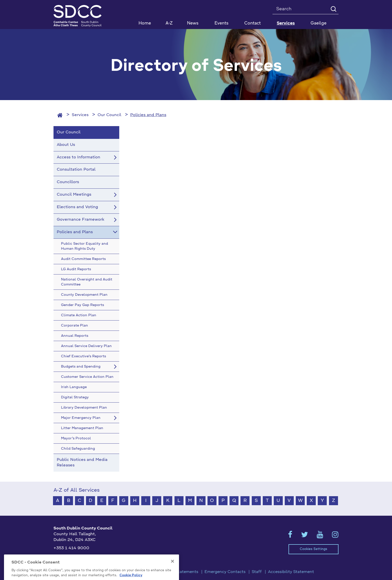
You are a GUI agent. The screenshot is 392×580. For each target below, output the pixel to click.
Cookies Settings (313, 549)
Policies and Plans (148, 115)
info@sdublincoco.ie (74, 556)
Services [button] (286, 23)
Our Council (109, 115)
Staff (257, 572)
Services (80, 115)
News (193, 23)
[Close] (172, 571)
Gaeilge (318, 23)
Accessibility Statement (291, 572)
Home (145, 23)
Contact (252, 23)
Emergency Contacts (225, 572)
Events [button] (221, 23)
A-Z (169, 23)
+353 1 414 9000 (71, 548)
